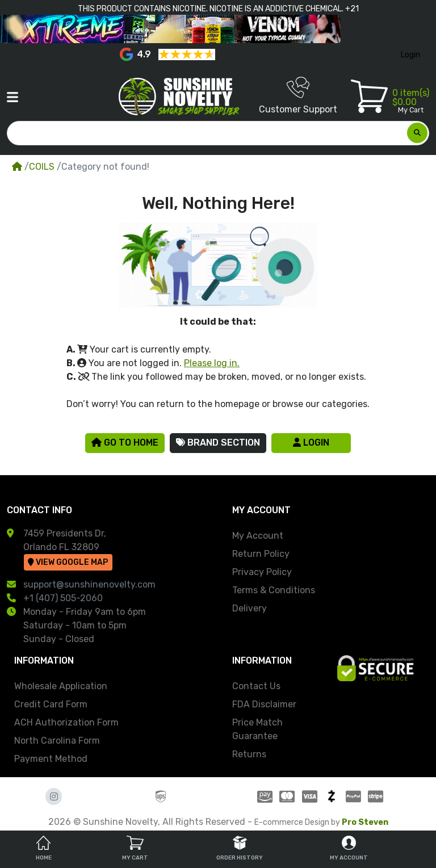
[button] (12, 97)
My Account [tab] (349, 848)
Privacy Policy (262, 572)
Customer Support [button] (298, 95)
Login (311, 443)
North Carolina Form (57, 741)
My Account (258, 536)
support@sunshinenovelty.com (89, 584)
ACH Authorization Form (66, 722)
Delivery (250, 608)
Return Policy (261, 554)
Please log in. (212, 363)
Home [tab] (44, 848)
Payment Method (51, 759)
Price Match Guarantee (257, 729)
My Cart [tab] (135, 848)
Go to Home (125, 443)
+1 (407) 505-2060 (63, 598)
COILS (42, 167)
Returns (249, 754)
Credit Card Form (51, 704)
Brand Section (218, 443)
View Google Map (68, 562)
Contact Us (256, 686)
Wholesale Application (61, 686)
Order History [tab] (240, 848)
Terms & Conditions (274, 590)
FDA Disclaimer (264, 704)
